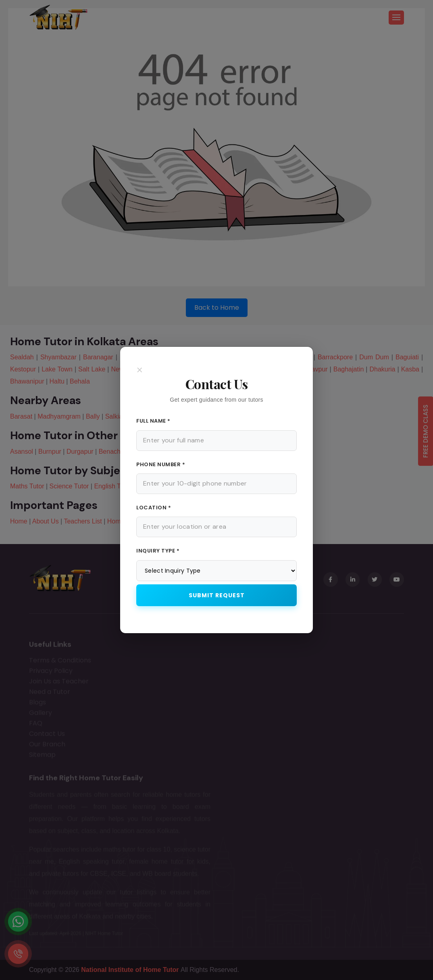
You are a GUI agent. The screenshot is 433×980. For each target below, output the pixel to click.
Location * (154, 508)
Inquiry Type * (158, 551)
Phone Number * (161, 464)
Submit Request (217, 595)
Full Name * (153, 421)
